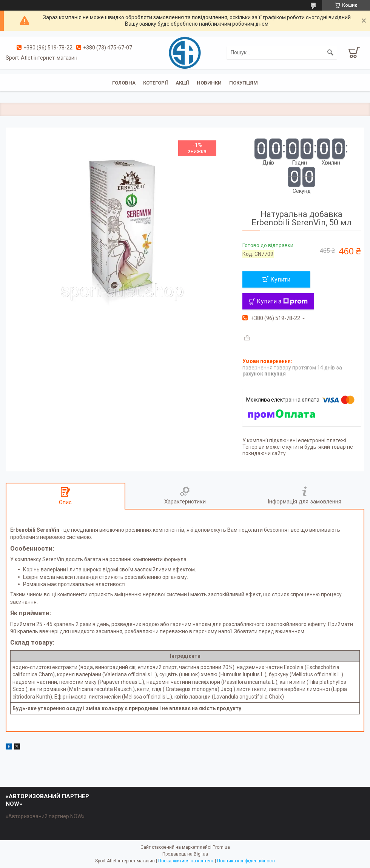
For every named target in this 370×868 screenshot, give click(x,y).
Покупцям (244, 83)
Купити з (282, 301)
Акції (182, 83)
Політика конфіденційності (246, 861)
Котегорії (156, 83)
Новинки (209, 83)
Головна (124, 83)
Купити (280, 279)
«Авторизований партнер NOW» (45, 816)
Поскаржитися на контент (186, 861)
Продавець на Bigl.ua (185, 854)
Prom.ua (221, 847)
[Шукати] (330, 52)
